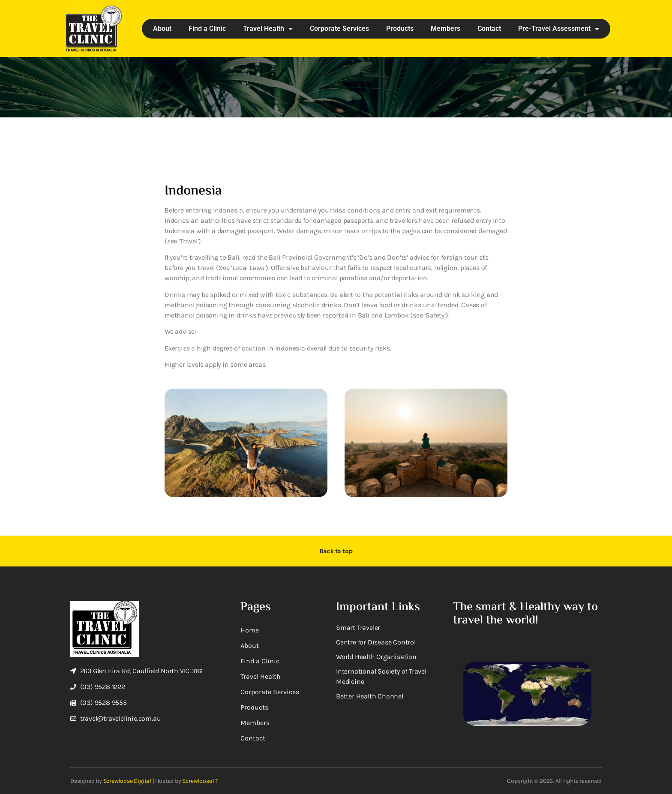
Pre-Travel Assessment (559, 29)
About (162, 28)
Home (250, 630)
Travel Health (268, 29)
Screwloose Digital (127, 781)
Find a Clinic (207, 28)
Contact (489, 28)
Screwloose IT (200, 781)
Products (400, 28)
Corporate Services (339, 28)
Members (445, 28)
